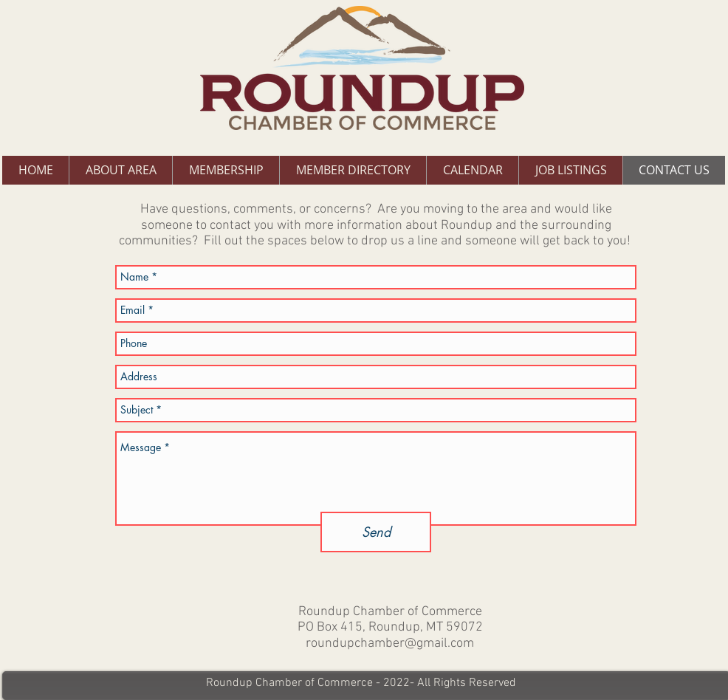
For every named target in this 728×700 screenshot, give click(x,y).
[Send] (376, 532)
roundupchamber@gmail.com (390, 644)
